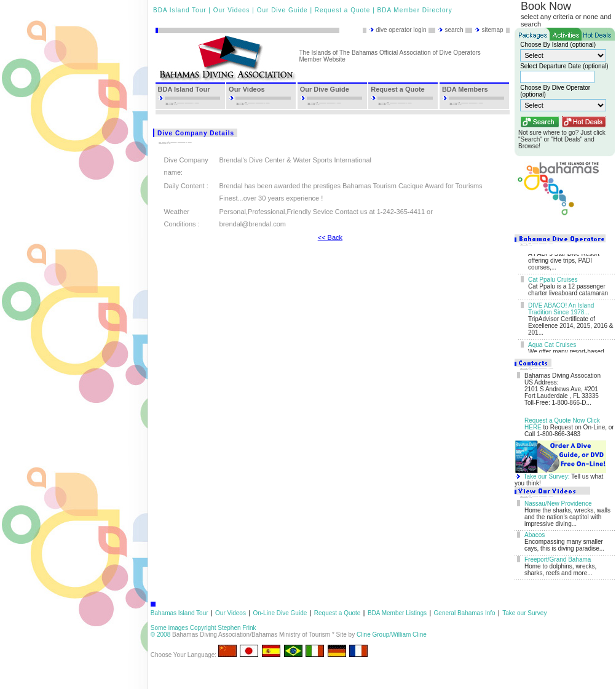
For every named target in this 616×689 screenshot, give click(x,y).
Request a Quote (343, 10)
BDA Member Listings (397, 613)
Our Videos (232, 10)
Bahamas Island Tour (180, 613)
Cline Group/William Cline (392, 635)
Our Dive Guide (282, 10)
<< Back (330, 237)
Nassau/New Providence (558, 504)
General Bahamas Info (465, 613)
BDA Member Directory (415, 10)
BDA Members (465, 89)
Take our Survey (524, 613)
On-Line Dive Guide (280, 613)
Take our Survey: (546, 476)
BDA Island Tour (180, 10)
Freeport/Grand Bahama (558, 560)
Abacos (535, 535)
